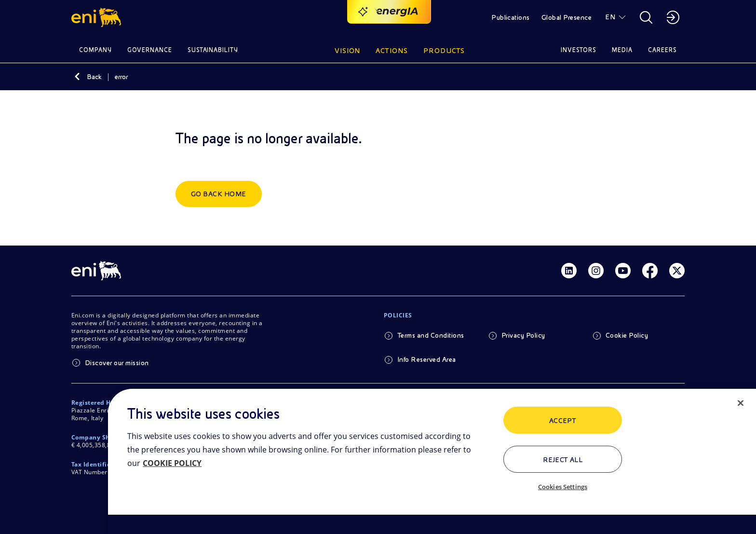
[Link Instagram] (596, 271)
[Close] (741, 403)
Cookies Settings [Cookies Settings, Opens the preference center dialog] (563, 487)
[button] (98, 17)
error (121, 77)
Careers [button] (662, 50)
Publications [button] (511, 17)
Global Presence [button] (567, 17)
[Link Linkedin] (569, 271)
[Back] (77, 77)
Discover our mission (117, 363)
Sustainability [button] (213, 50)
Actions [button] (392, 51)
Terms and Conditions (431, 335)
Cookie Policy (627, 335)
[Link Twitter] (677, 271)
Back (94, 77)
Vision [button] (348, 51)
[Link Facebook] (650, 271)
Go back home (219, 194)
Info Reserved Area (427, 359)
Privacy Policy (523, 335)
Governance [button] (150, 50)
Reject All (563, 460)
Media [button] (622, 50)
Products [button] (444, 51)
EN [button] (610, 17)
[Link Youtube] (623, 271)
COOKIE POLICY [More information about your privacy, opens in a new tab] (172, 463)
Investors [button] (579, 50)
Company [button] (95, 50)
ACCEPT (563, 421)
